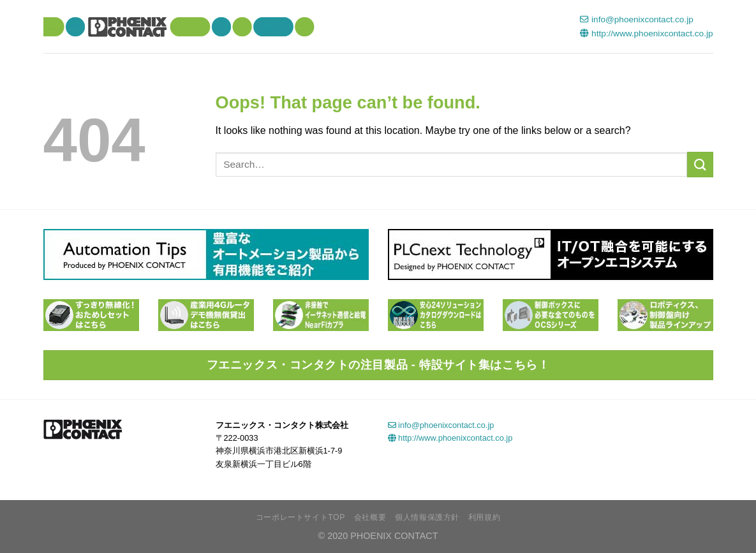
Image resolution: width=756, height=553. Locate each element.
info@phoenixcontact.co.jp (636, 19)
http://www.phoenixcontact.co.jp (646, 33)
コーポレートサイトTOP (300, 517)
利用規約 (484, 517)
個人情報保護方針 (427, 517)
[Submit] (700, 164)
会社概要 (370, 517)
